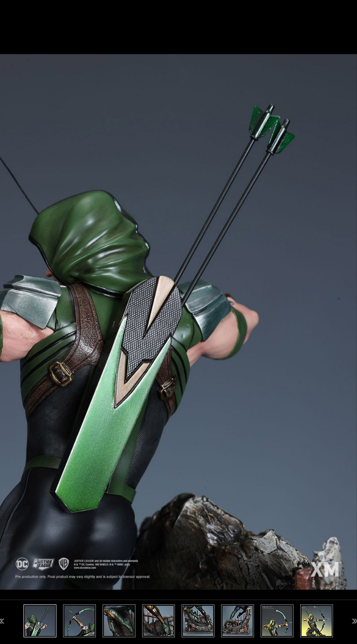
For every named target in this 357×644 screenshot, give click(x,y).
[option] (178, 322)
